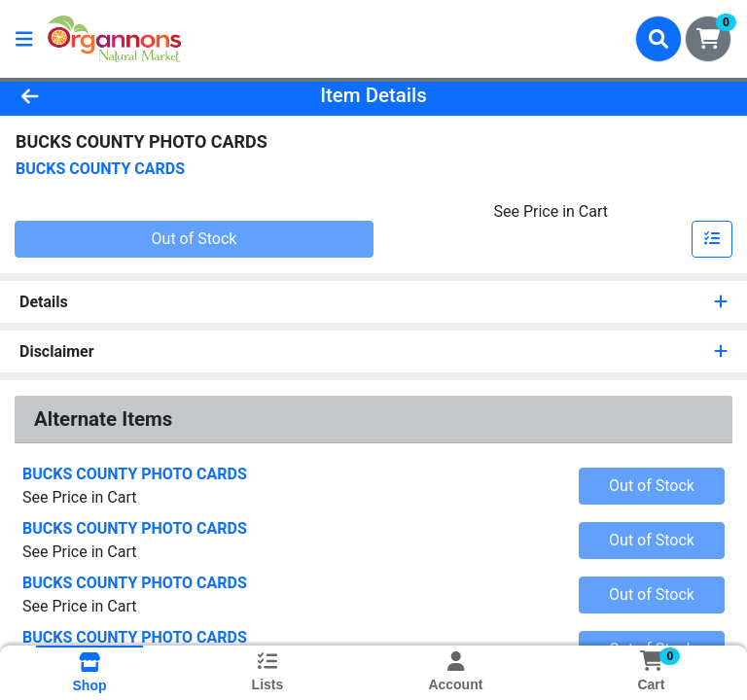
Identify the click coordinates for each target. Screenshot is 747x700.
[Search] (658, 39)
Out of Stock (195, 239)
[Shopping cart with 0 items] (708, 39)
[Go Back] (105, 95)
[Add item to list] (712, 239)
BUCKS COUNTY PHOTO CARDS (135, 474)
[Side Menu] (24, 39)
